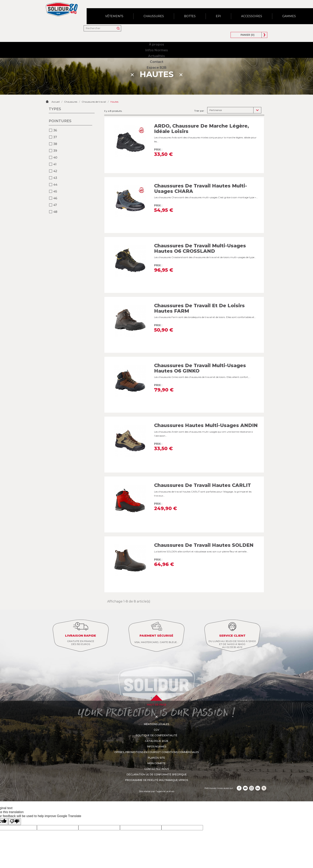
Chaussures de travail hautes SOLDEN (204, 532)
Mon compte (157, 750)
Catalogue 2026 (156, 728)
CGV (157, 716)
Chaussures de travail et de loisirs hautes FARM (200, 295)
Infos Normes (117, 11)
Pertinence (216, 97)
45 (55, 178)
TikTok (264, 775)
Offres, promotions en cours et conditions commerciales (156, 739)
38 (55, 130)
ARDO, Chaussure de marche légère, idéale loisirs (202, 115)
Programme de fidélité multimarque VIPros (156, 767)
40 (55, 144)
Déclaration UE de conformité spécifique (157, 761)
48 (55, 198)
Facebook (239, 775)
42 (55, 158)
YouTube (245, 775)
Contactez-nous (156, 756)
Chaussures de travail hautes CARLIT (203, 472)
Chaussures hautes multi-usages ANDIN (206, 412)
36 (55, 117)
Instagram (252, 775)
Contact (160, 11)
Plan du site (156, 744)
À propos (96, 11)
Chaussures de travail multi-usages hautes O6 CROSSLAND (200, 235)
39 (55, 137)
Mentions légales (156, 711)
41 (55, 151)
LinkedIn (258, 775)
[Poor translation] (15, 808)
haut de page (157, 691)
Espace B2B (180, 11)
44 (55, 171)
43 (55, 164)
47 (55, 192)
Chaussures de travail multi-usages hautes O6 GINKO (200, 355)
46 (55, 185)
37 (55, 124)
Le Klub (170, 778)
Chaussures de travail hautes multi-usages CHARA (201, 175)
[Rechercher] (208, 11)
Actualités (140, 11)
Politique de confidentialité (156, 722)
